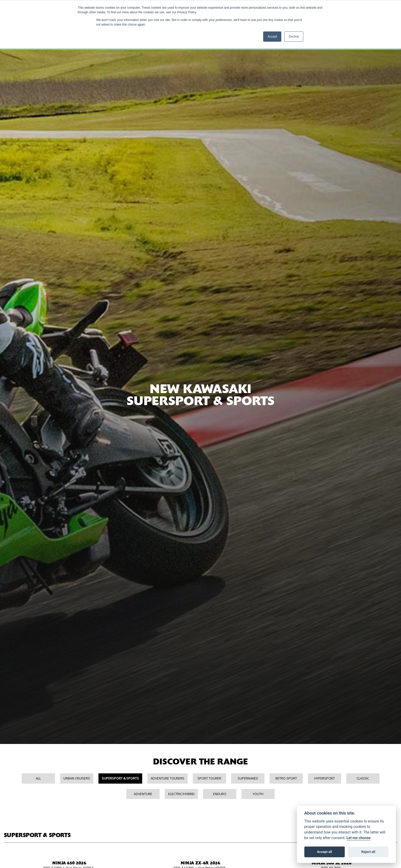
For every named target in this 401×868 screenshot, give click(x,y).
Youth (258, 794)
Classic (363, 778)
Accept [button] (272, 37)
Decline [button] (294, 37)
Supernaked (248, 778)
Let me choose (359, 838)
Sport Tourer (209, 778)
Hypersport (325, 778)
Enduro (220, 794)
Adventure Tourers (168, 778)
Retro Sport (286, 778)
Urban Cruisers (77, 778)
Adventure (143, 794)
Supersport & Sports (120, 778)
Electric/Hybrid (181, 794)
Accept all (325, 852)
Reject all (368, 852)
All (38, 778)
